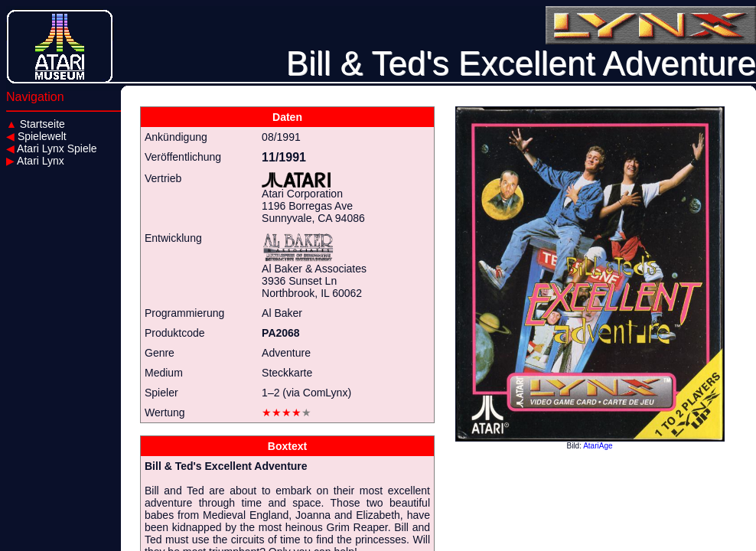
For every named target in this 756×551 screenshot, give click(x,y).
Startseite (36, 124)
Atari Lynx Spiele (52, 148)
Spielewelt (36, 136)
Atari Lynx (35, 161)
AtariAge (598, 446)
